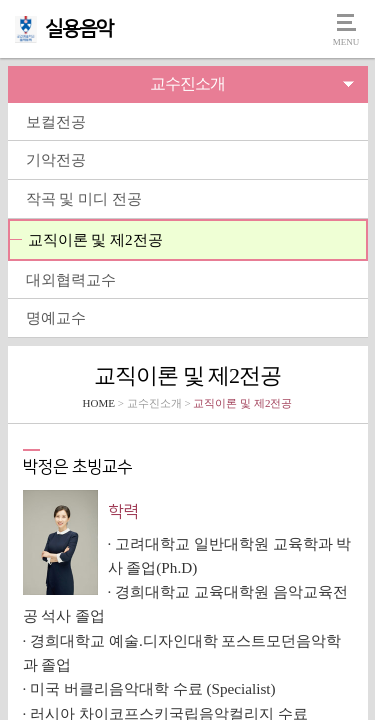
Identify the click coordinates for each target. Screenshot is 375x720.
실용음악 (79, 29)
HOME (99, 403)
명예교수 (56, 317)
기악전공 (56, 159)
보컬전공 (56, 121)
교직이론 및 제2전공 (95, 239)
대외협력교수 (71, 279)
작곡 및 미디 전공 (84, 198)
